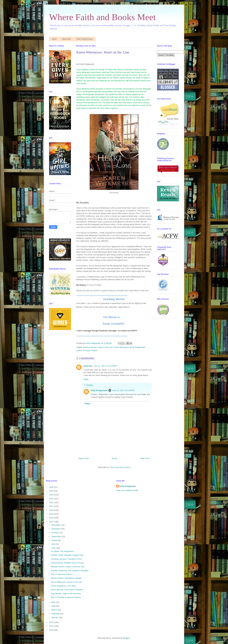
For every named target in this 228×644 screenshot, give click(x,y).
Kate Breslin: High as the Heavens (66, 594)
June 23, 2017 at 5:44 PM (123, 390)
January (55, 617)
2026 (52, 487)
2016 (52, 622)
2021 (52, 506)
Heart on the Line (105, 347)
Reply (86, 379)
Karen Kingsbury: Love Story (63, 586)
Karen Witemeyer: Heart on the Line (67, 582)
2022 (52, 502)
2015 (52, 626)
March (55, 610)
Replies (90, 385)
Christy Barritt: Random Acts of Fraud (67, 563)
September (57, 536)
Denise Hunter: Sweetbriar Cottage (66, 578)
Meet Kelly (66, 39)
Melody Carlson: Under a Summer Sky (68, 567)
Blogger (126, 638)
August (55, 540)
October (55, 533)
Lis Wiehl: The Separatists (62, 551)
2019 (52, 514)
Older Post (145, 458)
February (56, 614)
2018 (52, 518)
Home (54, 39)
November (56, 529)
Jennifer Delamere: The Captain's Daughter (70, 571)
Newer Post (84, 458)
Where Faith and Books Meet (102, 17)
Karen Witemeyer (121, 347)
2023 (52, 499)
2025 (52, 491)
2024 (52, 495)
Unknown (88, 366)
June (54, 548)
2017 (52, 522)
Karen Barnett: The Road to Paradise (67, 590)
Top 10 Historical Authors (62, 574)
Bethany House (90, 347)
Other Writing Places (85, 39)
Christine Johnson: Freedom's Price (66, 559)
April (54, 606)
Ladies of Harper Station (87, 350)
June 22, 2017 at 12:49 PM (105, 366)
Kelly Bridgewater (138, 347)
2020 (52, 510)
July (54, 544)
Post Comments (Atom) (120, 467)
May (54, 602)
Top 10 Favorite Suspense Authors (66, 597)
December (56, 525)
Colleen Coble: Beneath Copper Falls (67, 555)
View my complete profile (127, 490)
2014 (52, 630)
